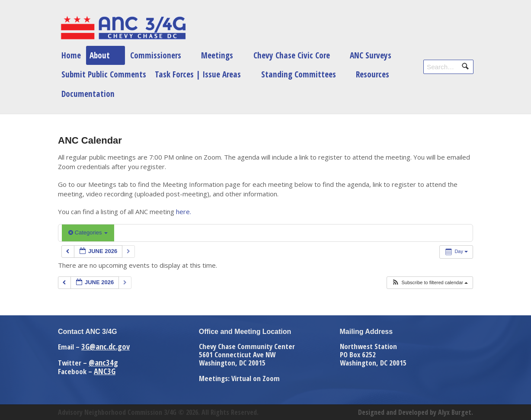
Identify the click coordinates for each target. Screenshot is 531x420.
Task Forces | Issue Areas (198, 74)
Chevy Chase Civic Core (292, 55)
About (100, 55)
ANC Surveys (371, 55)
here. (184, 212)
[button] (430, 283)
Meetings (217, 55)
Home (71, 55)
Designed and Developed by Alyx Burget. (416, 412)
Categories (88, 232)
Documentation (88, 94)
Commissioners (156, 55)
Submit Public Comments (104, 74)
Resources (373, 74)
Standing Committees (299, 74)
